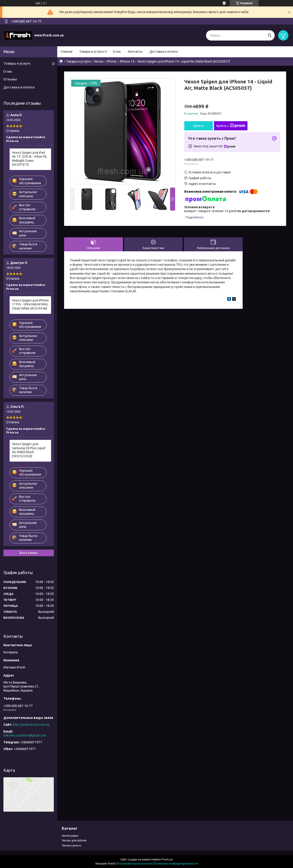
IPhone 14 (127, 61)
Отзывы (10, 79)
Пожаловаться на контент (135, 864)
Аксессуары (70, 835)
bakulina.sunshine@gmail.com (25, 735)
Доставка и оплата (164, 52)
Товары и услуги (91, 52)
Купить (199, 126)
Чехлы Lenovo (72, 845)
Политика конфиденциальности (176, 864)
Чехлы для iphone (74, 840)
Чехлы (99, 61)
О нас (117, 52)
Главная (66, 52)
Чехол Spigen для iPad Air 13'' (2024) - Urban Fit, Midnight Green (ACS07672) (30, 159)
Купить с (231, 126)
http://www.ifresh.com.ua (31, 725)
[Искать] (270, 35)
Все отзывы (29, 553)
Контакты (135, 52)
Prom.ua (167, 859)
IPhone (112, 61)
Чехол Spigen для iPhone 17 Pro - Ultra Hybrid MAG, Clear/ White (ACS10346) (30, 304)
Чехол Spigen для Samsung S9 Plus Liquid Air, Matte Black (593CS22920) (29, 450)
